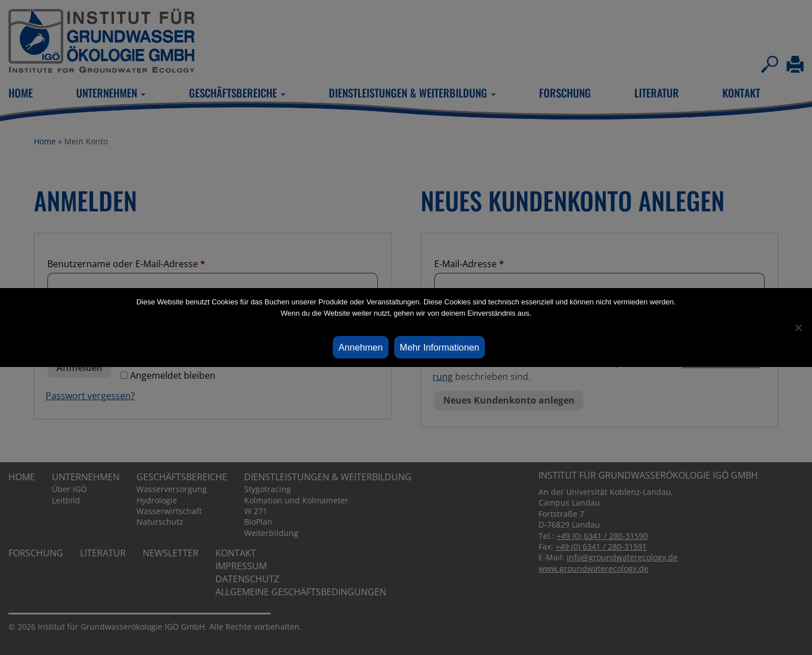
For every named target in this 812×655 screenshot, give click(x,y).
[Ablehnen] (798, 327)
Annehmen (361, 347)
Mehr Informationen (440, 347)
